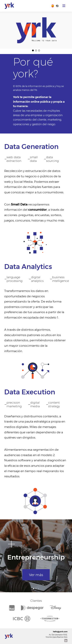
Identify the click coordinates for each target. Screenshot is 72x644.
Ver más (36, 575)
